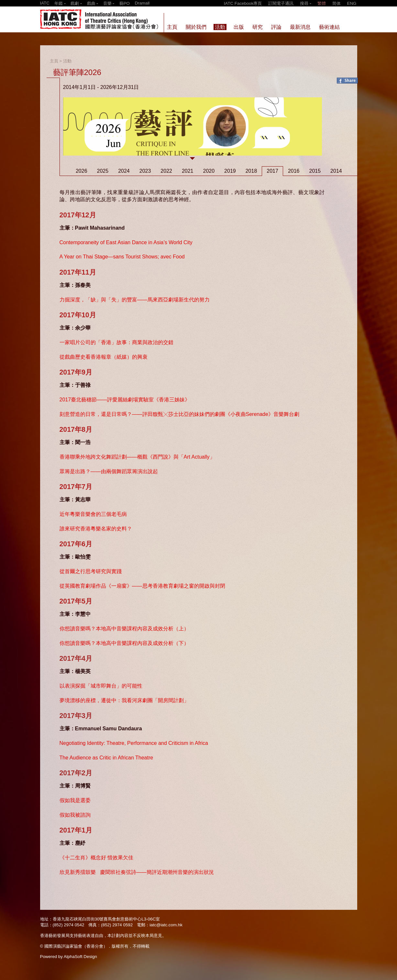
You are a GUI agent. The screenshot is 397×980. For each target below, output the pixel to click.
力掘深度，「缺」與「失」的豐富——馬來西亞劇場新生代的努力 (135, 300)
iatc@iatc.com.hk (166, 925)
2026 (82, 171)
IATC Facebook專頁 (243, 3)
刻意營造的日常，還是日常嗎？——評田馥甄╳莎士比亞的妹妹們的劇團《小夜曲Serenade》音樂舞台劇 (179, 414)
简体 (336, 3)
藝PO (125, 3)
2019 (230, 171)
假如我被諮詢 (75, 815)
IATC (45, 3)
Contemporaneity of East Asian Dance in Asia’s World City (126, 242)
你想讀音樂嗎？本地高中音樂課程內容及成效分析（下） (124, 643)
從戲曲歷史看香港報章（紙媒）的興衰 (104, 357)
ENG (352, 3)
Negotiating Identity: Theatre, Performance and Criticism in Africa (134, 743)
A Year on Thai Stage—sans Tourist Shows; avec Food (122, 257)
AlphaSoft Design (80, 957)
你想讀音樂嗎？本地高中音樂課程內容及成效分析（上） (124, 629)
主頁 (54, 61)
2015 (315, 171)
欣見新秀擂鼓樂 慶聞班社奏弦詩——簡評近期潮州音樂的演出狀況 (137, 872)
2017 (272, 171)
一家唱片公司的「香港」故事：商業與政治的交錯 (116, 342)
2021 (188, 171)
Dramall (142, 3)
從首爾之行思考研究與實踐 (91, 571)
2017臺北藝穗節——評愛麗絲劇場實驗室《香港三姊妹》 (125, 400)
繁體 (322, 3)
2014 (336, 171)
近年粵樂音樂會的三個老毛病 (93, 514)
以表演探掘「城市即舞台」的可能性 (101, 686)
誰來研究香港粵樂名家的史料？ (96, 529)
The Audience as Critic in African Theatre (106, 758)
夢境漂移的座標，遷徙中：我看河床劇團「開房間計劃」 (124, 700)
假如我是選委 (75, 800)
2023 (145, 171)
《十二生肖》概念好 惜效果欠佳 (96, 858)
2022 (166, 171)
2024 (124, 171)
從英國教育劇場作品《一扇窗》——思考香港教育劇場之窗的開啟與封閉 (142, 586)
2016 (294, 171)
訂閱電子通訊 (281, 3)
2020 (209, 171)
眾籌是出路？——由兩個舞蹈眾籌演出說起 (109, 471)
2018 (251, 171)
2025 (103, 171)
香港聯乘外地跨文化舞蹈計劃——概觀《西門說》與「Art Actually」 (137, 457)
